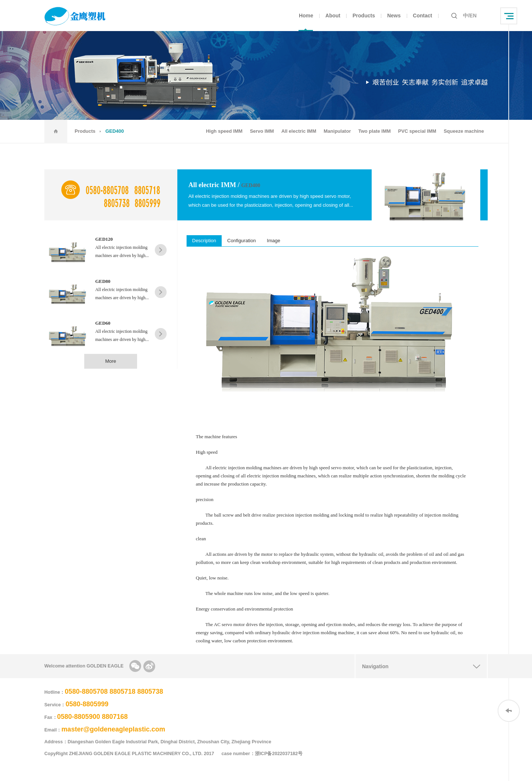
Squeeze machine (464, 131)
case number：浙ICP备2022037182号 (266, 754)
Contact (423, 16)
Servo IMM (262, 131)
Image (273, 241)
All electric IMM (299, 131)
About (333, 16)
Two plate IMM (375, 131)
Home (306, 16)
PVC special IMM (417, 131)
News (394, 16)
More (111, 361)
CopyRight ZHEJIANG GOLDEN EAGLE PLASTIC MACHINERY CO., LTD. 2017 (129, 754)
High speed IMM (224, 131)
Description (204, 241)
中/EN (470, 16)
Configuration (241, 241)
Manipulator (337, 131)
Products (364, 16)
